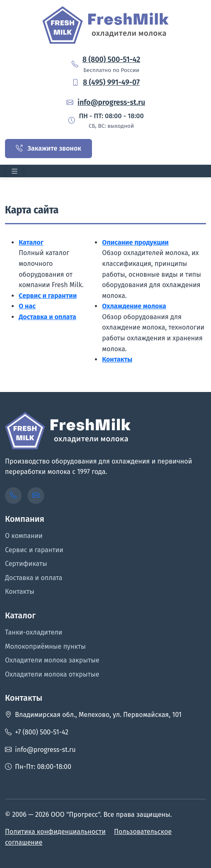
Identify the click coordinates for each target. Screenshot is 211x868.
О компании (24, 536)
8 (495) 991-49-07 (111, 83)
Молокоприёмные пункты (45, 646)
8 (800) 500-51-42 (111, 60)
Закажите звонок (48, 148)
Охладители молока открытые (52, 674)
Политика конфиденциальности (55, 832)
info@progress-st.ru (111, 103)
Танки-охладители (34, 632)
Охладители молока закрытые (52, 660)
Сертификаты (26, 564)
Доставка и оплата (47, 317)
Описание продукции (135, 242)
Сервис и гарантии (48, 296)
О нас (27, 306)
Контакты (117, 359)
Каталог (31, 242)
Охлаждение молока (134, 306)
